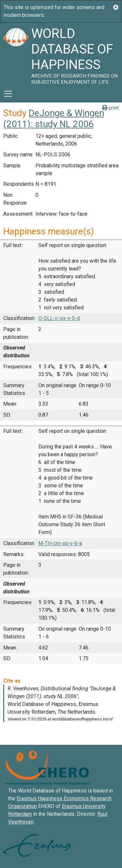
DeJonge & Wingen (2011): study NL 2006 (54, 119)
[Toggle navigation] (8, 94)
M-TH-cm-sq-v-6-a (60, 543)
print (110, 108)
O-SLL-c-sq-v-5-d (59, 318)
